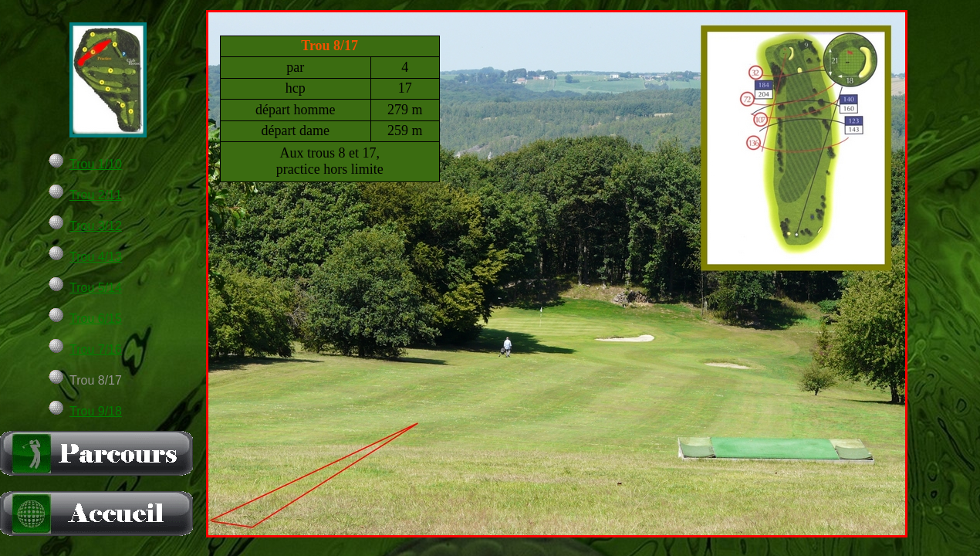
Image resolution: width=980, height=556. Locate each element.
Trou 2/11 (96, 195)
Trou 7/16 (96, 349)
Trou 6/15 (96, 319)
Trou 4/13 (96, 257)
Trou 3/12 (96, 226)
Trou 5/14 (96, 288)
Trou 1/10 (96, 164)
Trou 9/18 (96, 411)
